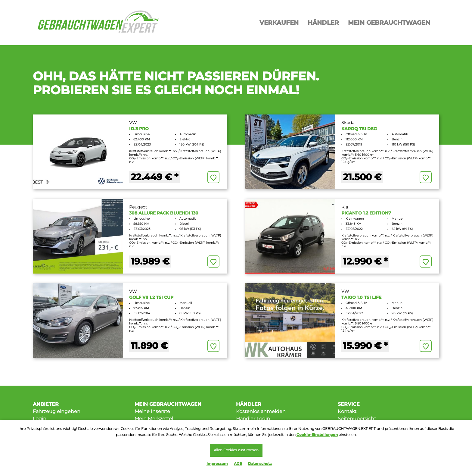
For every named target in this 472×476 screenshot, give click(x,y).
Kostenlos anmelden (261, 411)
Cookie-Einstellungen (317, 434)
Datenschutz (260, 463)
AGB (238, 463)
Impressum (217, 463)
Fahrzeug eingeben (57, 411)
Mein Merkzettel (154, 419)
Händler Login (253, 419)
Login (40, 419)
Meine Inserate (152, 411)
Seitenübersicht (357, 419)
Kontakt (347, 411)
